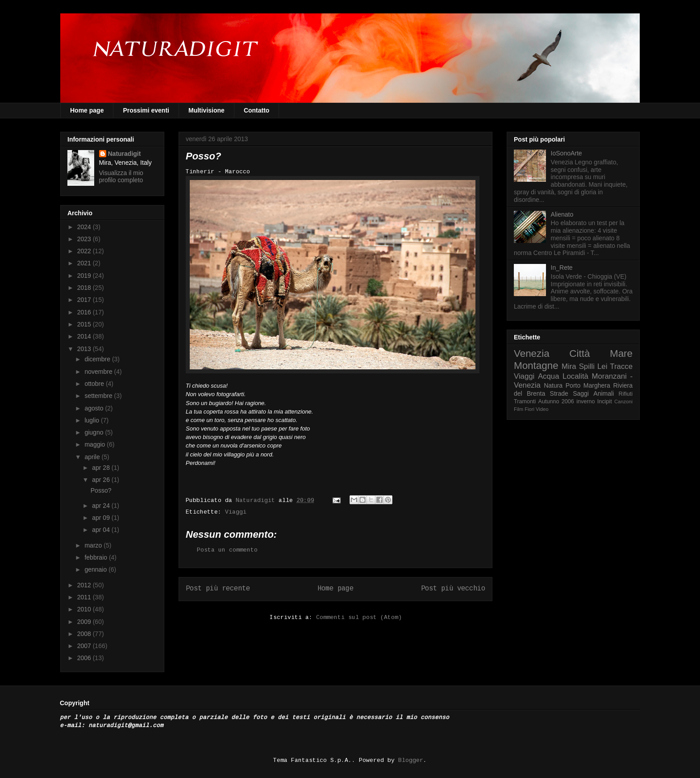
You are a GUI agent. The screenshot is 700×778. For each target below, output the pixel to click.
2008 (85, 634)
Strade (559, 393)
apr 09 (102, 518)
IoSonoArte (567, 153)
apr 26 (102, 480)
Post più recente (218, 589)
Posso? (101, 490)
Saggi (581, 393)
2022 (85, 251)
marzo (94, 545)
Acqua (549, 376)
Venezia (532, 353)
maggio (96, 444)
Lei (602, 366)
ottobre (95, 384)
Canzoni (623, 402)
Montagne (536, 366)
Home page (87, 110)
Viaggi (236, 512)
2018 (85, 288)
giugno (95, 432)
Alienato (562, 214)
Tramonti (525, 402)
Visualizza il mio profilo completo (121, 176)
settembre (99, 396)
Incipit (605, 402)
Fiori (529, 409)
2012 (85, 585)
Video (542, 409)
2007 (85, 646)
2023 (85, 239)
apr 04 (102, 530)
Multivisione (206, 110)
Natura (553, 385)
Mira (569, 366)
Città (579, 353)
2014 (85, 336)
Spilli (587, 366)
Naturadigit (257, 500)
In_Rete (562, 268)
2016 (85, 312)
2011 (85, 597)
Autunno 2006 (556, 402)
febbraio (96, 557)
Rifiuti (626, 394)
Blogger (411, 760)
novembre (99, 372)
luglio (93, 420)
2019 (85, 276)
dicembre (98, 359)
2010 (85, 609)
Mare (621, 353)
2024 (85, 227)
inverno (585, 402)
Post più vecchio (453, 589)
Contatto (257, 110)
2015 (85, 324)
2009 (85, 622)
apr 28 (102, 468)
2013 (85, 349)
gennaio (96, 569)
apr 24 (102, 506)
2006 (85, 658)
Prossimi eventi (146, 110)
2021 (85, 263)
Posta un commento (227, 550)
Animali (604, 393)
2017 (85, 300)
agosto (95, 408)
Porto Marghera (588, 385)
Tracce (621, 366)
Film (519, 409)
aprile (93, 457)
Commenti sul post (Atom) (359, 617)
